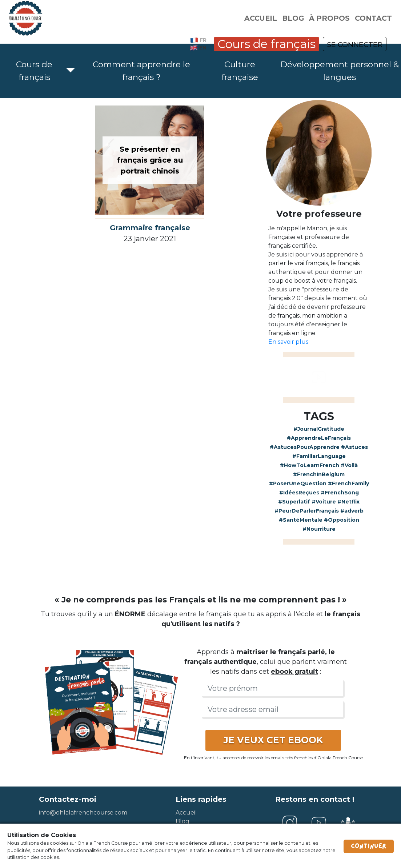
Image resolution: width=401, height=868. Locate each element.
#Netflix (348, 502)
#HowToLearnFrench (310, 465)
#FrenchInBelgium (319, 474)
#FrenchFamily (348, 483)
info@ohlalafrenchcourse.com (83, 813)
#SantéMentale (301, 520)
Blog (293, 18)
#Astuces (354, 447)
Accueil (261, 18)
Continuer (369, 846)
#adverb (352, 511)
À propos (329, 18)
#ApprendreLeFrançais (319, 438)
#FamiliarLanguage (319, 456)
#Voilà (349, 465)
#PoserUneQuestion (298, 483)
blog (183, 821)
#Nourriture (319, 529)
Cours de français (266, 44)
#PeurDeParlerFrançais (307, 511)
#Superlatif (294, 502)
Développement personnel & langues (340, 71)
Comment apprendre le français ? (141, 71)
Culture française (240, 71)
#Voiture (324, 502)
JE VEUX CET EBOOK (273, 740)
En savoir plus (288, 342)
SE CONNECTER (355, 44)
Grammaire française (150, 228)
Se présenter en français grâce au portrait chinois (150, 160)
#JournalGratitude (319, 429)
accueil (186, 813)
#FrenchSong (340, 493)
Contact (373, 18)
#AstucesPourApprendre (305, 447)
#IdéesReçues (299, 493)
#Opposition (342, 520)
